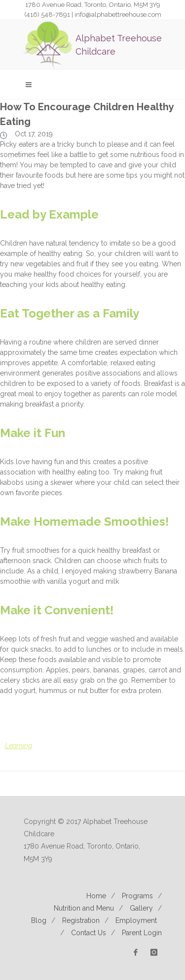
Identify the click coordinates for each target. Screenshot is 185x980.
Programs (137, 896)
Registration (81, 920)
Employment (136, 920)
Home (96, 896)
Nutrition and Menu (84, 908)
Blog (39, 920)
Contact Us (89, 933)
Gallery (141, 908)
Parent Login (142, 933)
